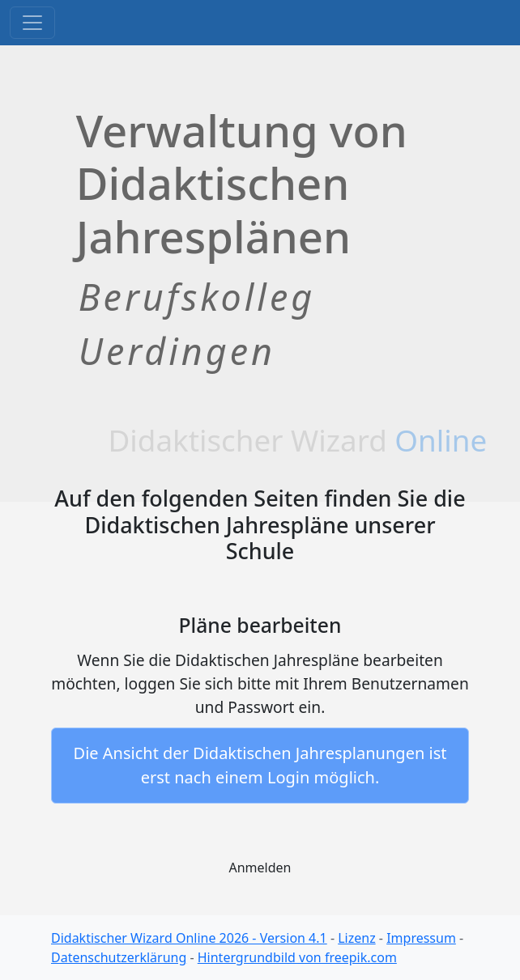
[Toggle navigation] (32, 23)
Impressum (421, 938)
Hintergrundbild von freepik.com (297, 957)
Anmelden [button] (260, 868)
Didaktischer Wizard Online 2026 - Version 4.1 (189, 938)
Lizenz (356, 938)
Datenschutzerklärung (119, 957)
